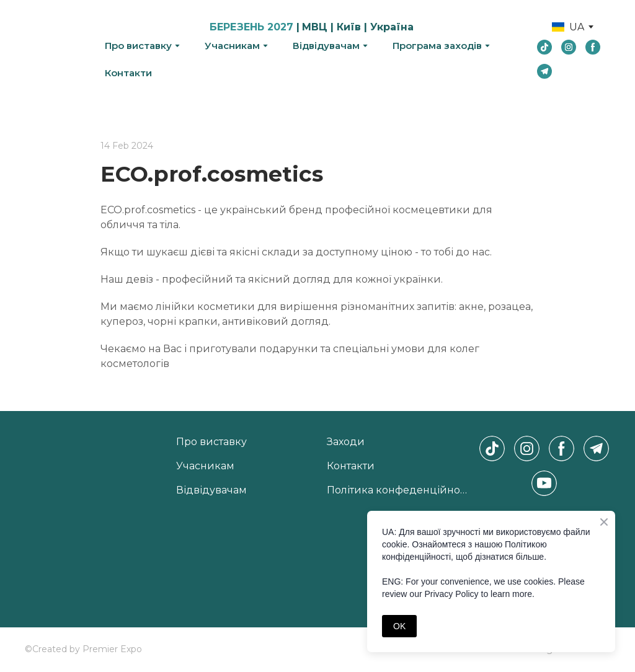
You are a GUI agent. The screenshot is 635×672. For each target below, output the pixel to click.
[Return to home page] (56, 49)
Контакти (128, 73)
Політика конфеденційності (399, 490)
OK (399, 626)
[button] (544, 47)
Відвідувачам (326, 46)
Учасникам (232, 46)
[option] (568, 27)
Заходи (346, 442)
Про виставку (138, 46)
